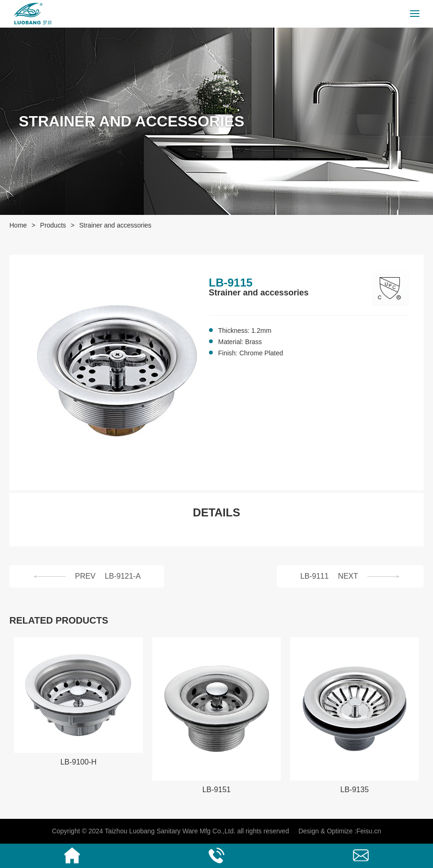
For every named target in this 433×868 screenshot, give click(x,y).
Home (18, 225)
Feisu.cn (369, 831)
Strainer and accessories (115, 225)
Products (53, 225)
